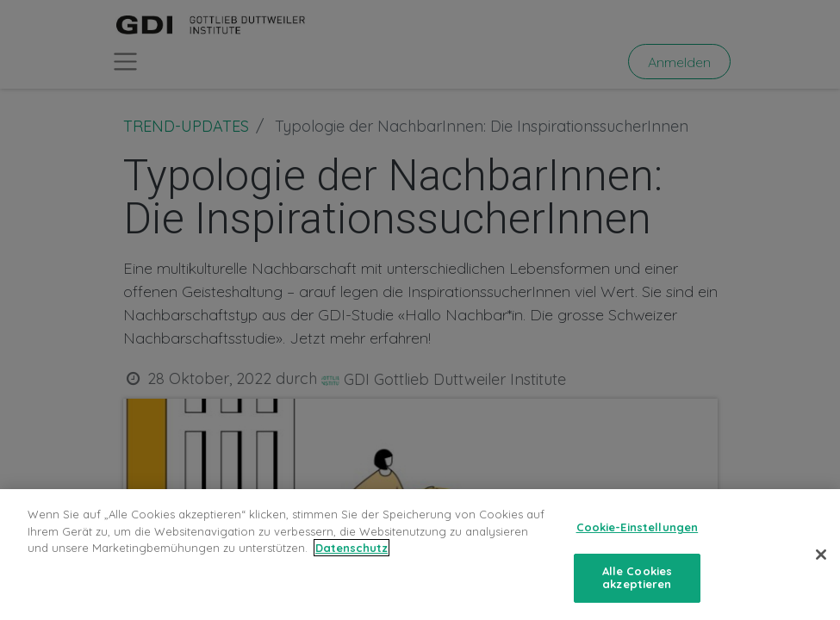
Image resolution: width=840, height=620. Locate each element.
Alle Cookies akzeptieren (638, 578)
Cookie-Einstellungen (638, 527)
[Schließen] (821, 555)
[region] (420, 555)
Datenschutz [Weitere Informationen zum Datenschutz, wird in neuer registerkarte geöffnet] (352, 548)
